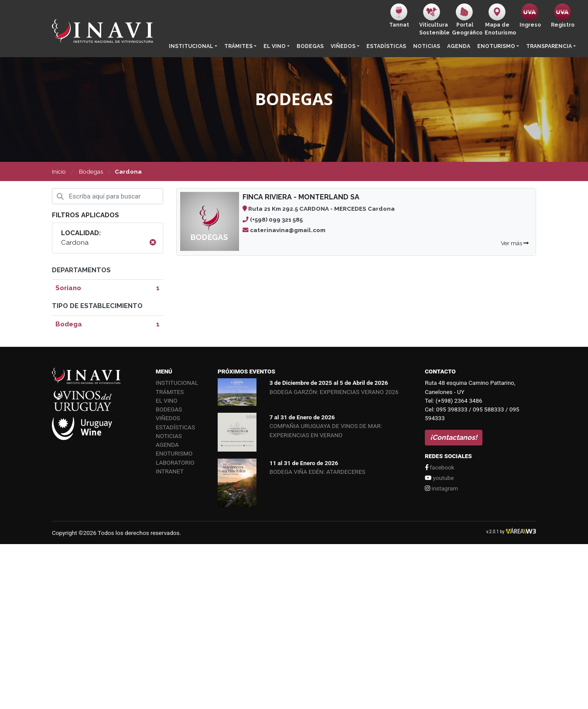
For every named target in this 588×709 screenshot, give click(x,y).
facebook (439, 467)
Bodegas (310, 46)
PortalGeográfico (467, 20)
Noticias (427, 46)
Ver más (515, 243)
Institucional (191, 46)
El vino (275, 46)
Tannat (399, 16)
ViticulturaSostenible (434, 20)
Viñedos (343, 46)
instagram (441, 488)
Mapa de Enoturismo (499, 20)
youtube (439, 478)
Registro (563, 16)
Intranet (170, 471)
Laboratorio (175, 462)
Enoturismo (496, 46)
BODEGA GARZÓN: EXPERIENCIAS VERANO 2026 (334, 392)
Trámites (238, 46)
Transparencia (549, 46)
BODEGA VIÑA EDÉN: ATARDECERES (318, 472)
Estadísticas (386, 46)
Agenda (459, 46)
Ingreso (530, 16)
